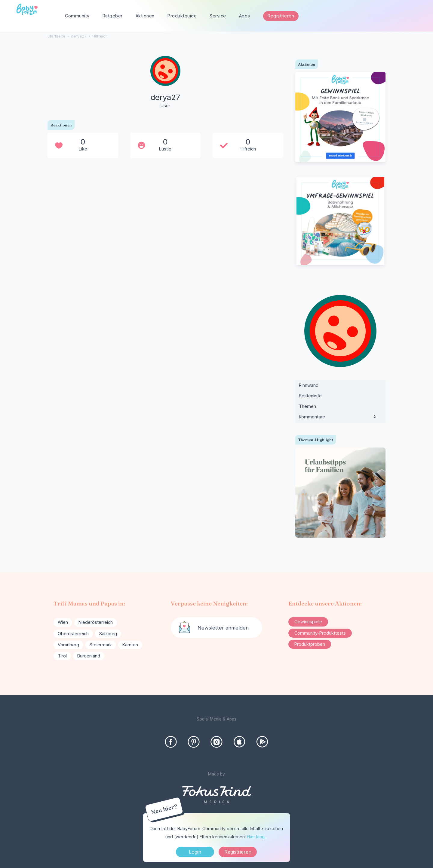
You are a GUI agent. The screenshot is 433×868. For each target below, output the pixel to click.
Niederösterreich (96, 622)
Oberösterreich (73, 634)
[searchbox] (392, 16)
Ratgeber (113, 16)
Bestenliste (310, 396)
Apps (245, 16)
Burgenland (89, 656)
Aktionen (145, 16)
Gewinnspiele (308, 622)
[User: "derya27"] (165, 83)
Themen (307, 406)
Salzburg (108, 634)
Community (77, 16)
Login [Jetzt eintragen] (195, 852)
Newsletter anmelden (223, 628)
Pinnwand (309, 385)
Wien (63, 622)
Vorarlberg (68, 645)
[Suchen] (415, 16)
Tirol (62, 656)
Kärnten (130, 645)
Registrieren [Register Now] (238, 852)
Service (218, 16)
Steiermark (101, 645)
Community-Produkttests (320, 633)
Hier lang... (257, 837)
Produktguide (182, 16)
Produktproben (310, 644)
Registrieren (281, 16)
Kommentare (340, 418)
